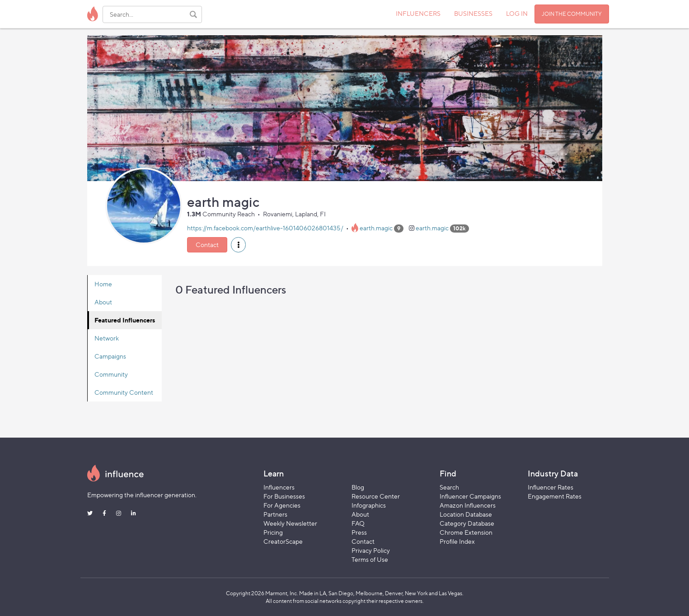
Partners (275, 514)
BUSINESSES (473, 13)
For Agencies (282, 505)
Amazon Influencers (468, 505)
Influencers (279, 487)
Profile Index (457, 541)
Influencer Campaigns (470, 496)
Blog (358, 487)
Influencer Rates (551, 487)
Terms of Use (370, 559)
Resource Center (376, 496)
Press (359, 532)
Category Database (467, 523)
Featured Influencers (125, 320)
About (103, 302)
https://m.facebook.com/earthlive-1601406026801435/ (265, 228)
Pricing (273, 532)
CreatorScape (283, 541)
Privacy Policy (371, 550)
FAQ (358, 523)
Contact (207, 245)
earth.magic (376, 228)
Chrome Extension (466, 532)
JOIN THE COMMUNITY (572, 14)
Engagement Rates (555, 496)
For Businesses (284, 496)
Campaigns (110, 356)
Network (107, 338)
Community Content (124, 392)
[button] (238, 245)
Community (111, 374)
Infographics (369, 505)
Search (449, 487)
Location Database (466, 514)
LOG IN (517, 13)
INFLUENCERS (418, 13)
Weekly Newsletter (290, 523)
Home (103, 284)
